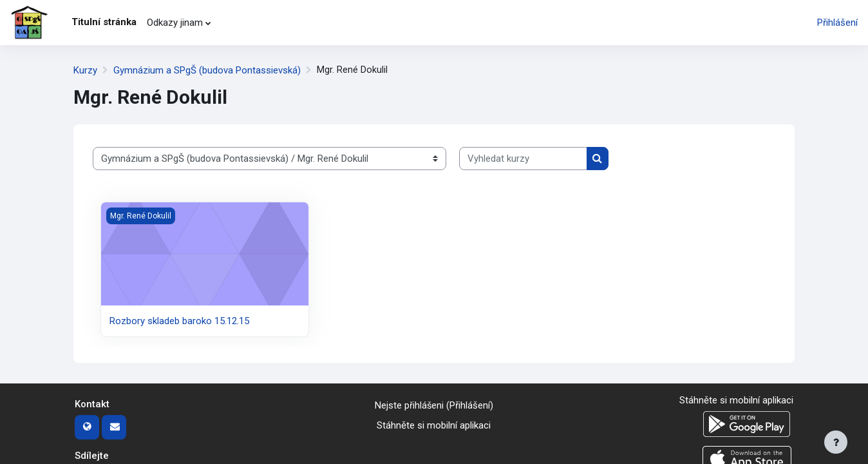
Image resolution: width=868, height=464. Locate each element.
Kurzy (85, 70)
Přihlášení (837, 23)
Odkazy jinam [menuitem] (175, 23)
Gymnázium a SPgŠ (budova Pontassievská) (207, 70)
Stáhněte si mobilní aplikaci (434, 425)
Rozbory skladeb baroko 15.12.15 (179, 321)
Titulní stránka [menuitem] (104, 22)
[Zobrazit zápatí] (836, 442)
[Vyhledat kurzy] (523, 159)
